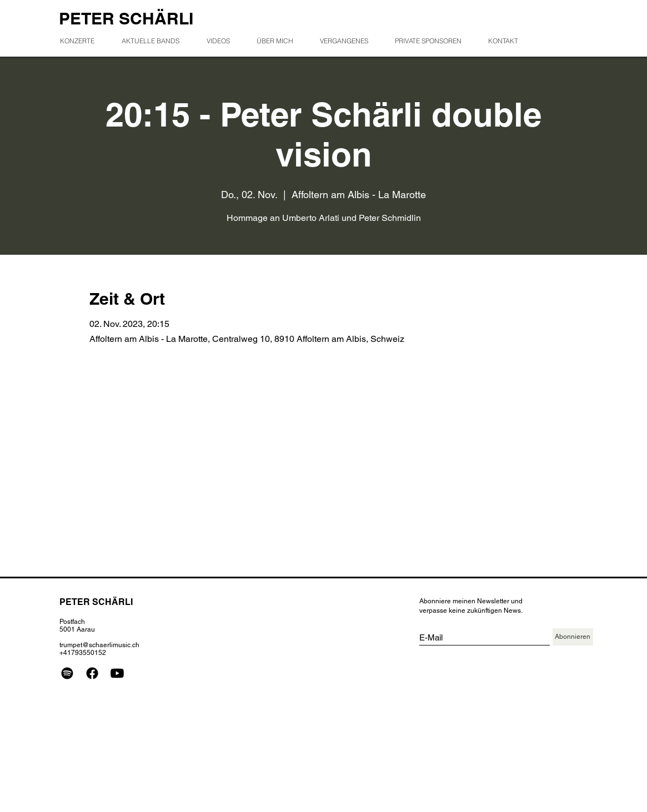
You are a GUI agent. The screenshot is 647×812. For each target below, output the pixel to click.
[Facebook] (92, 673)
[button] (348, 41)
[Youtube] (117, 673)
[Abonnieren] (573, 637)
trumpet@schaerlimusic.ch (99, 645)
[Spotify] (67, 673)
